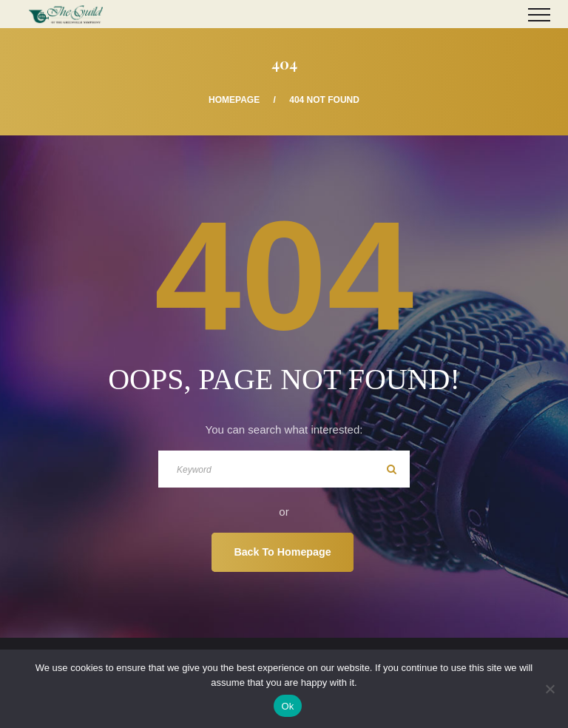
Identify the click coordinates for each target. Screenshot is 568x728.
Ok (287, 706)
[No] (550, 689)
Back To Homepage (282, 552)
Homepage (234, 100)
